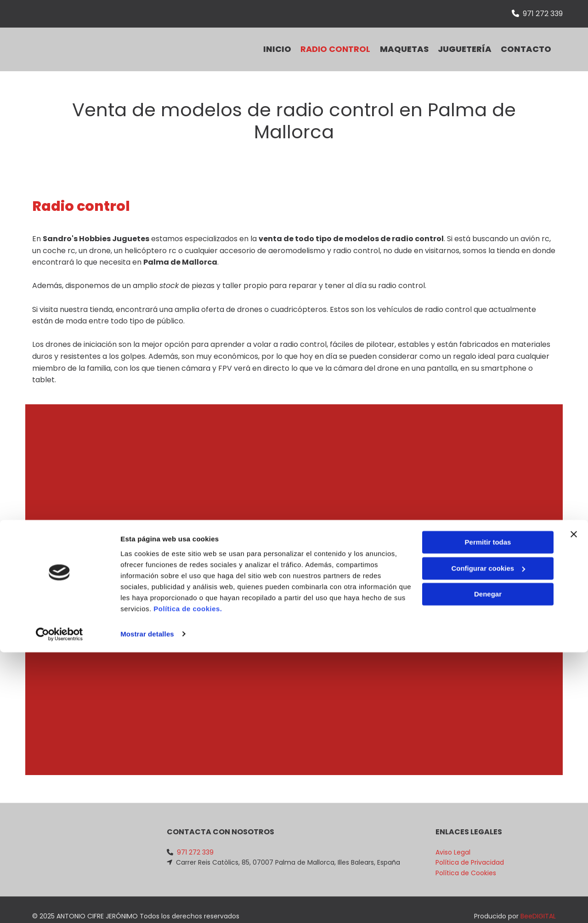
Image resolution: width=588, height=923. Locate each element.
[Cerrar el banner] (574, 805)
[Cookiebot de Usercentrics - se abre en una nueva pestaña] (59, 905)
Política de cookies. (188, 880)
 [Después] (537, 567)
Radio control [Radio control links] (326, 42)
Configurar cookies (488, 839)
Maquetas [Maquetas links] (400, 42)
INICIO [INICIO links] (263, 42)
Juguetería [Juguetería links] (465, 42)
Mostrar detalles (147, 905)
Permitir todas (488, 813)
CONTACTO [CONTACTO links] (531, 42)
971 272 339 (543, 14)
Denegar (488, 865)
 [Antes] (51, 567)
